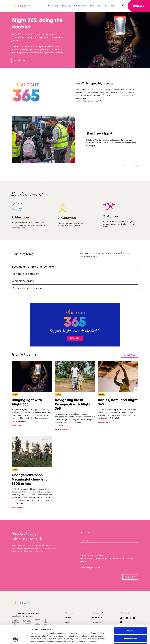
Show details (123, 639)
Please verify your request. (91, 568)
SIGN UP (130, 577)
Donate (139, 6)
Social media (130, 559)
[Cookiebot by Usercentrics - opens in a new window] (15, 639)
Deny (130, 629)
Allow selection (130, 621)
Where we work (81, 6)
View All (130, 355)
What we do (66, 6)
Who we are (53, 6)
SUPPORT (20, 60)
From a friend (102, 559)
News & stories (110, 6)
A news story (116, 559)
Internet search (88, 559)
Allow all (130, 613)
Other (84, 561)
